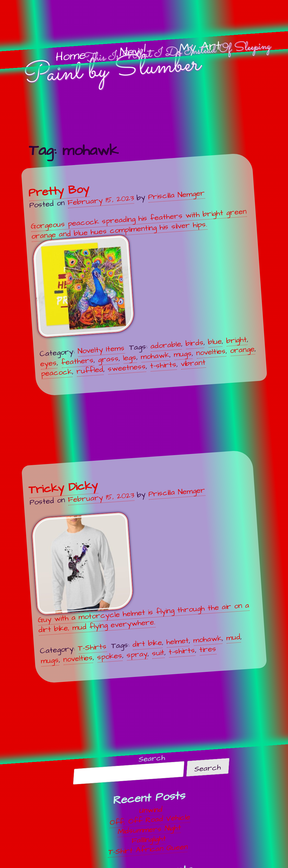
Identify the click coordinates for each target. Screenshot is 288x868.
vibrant (193, 363)
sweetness (127, 368)
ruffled (90, 370)
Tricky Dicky (63, 487)
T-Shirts (92, 647)
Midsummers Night (150, 830)
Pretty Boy (59, 191)
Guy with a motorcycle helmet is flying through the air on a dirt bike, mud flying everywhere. (140, 573)
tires (208, 649)
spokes (110, 656)
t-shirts (163, 365)
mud (233, 637)
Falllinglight (149, 839)
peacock (56, 372)
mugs (183, 354)
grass (108, 359)
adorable (166, 345)
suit (158, 653)
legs (130, 357)
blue (215, 342)
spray (137, 654)
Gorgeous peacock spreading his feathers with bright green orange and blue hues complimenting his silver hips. (139, 272)
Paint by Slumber (112, 70)
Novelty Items (101, 350)
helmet (177, 641)
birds (194, 343)
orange (242, 350)
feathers (77, 361)
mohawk (155, 356)
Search (152, 758)
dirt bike (147, 644)
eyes (48, 363)
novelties (211, 352)
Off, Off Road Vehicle (150, 820)
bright (236, 340)
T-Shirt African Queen (148, 849)
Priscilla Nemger (176, 195)
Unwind (151, 810)
